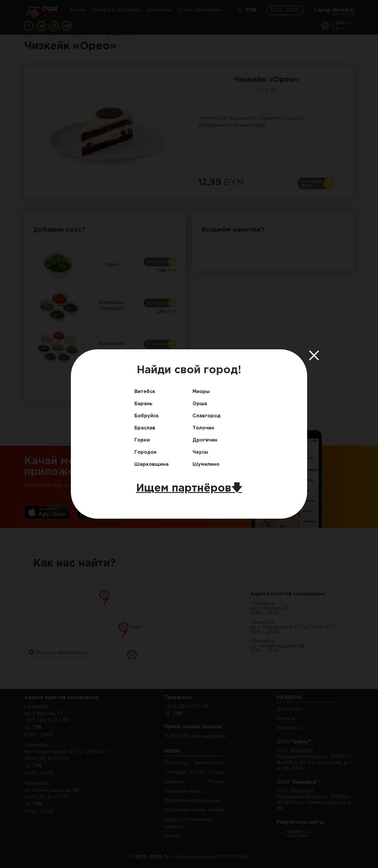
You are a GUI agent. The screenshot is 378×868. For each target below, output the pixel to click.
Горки (142, 440)
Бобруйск (147, 416)
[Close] (314, 355)
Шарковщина (151, 464)
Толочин (203, 428)
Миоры (201, 392)
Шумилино (206, 464)
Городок (146, 452)
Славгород (207, 416)
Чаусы (200, 452)
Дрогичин (205, 440)
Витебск (145, 392)
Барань (143, 404)
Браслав (145, 428)
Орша (200, 404)
